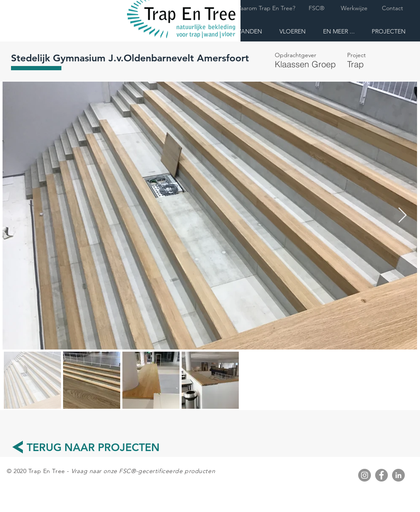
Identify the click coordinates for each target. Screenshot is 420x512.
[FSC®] (316, 8)
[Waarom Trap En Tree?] (265, 8)
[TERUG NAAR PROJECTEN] (93, 447)
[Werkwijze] (354, 8)
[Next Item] (402, 216)
